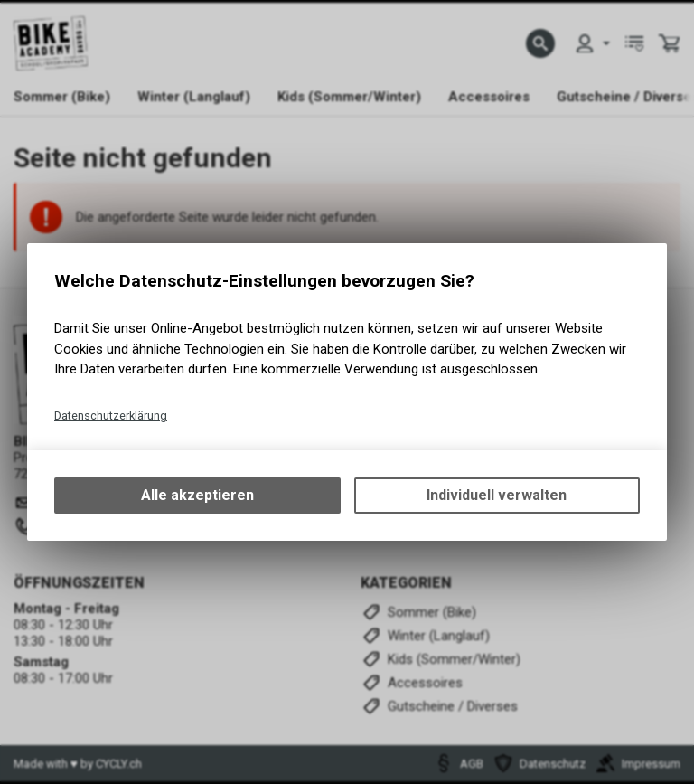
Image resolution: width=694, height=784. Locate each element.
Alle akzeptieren (197, 495)
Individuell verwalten (497, 495)
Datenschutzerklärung (111, 416)
